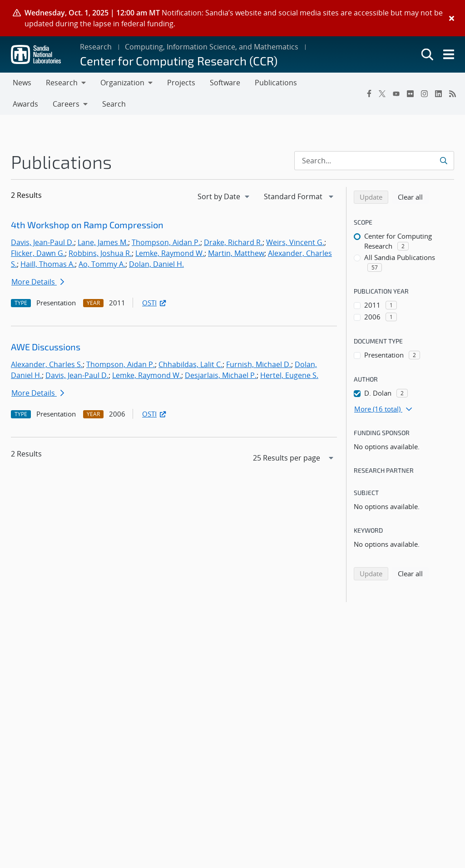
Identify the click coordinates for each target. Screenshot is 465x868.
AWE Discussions (46, 347)
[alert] (232, 18)
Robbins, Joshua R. (100, 253)
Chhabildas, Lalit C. (190, 364)
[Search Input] (374, 161)
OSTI (155, 303)
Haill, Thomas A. (48, 264)
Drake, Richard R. (233, 242)
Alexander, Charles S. (47, 364)
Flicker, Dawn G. (38, 253)
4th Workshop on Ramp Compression (87, 225)
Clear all (413, 196)
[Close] (452, 18)
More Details (38, 282)
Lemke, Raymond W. (170, 253)
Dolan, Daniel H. (156, 264)
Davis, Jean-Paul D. (42, 242)
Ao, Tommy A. (102, 264)
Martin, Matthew (236, 253)
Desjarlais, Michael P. (221, 375)
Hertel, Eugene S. (289, 375)
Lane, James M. (103, 242)
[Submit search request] (444, 161)
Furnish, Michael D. (259, 364)
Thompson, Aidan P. (166, 242)
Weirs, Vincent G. (295, 242)
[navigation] (224, 196)
